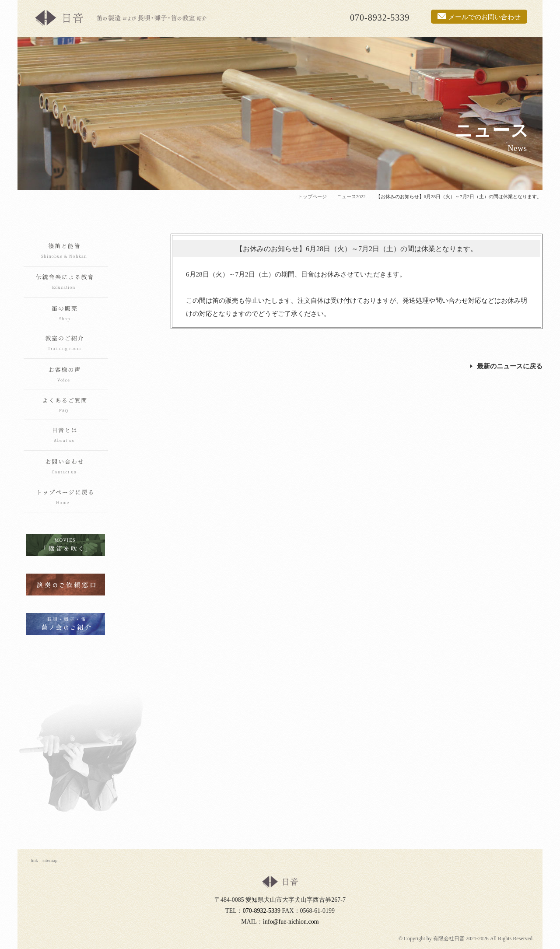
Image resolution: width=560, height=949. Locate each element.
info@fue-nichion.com (291, 922)
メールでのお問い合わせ (485, 17)
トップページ (312, 196)
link (34, 860)
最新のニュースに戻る (506, 366)
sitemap (50, 860)
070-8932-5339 (380, 18)
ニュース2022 (351, 196)
